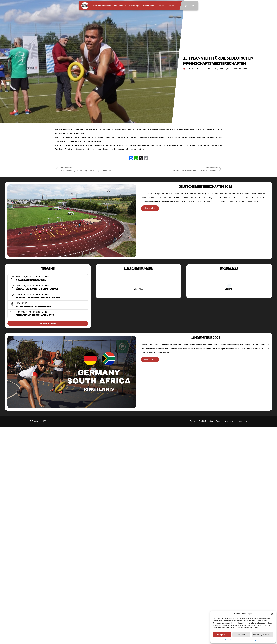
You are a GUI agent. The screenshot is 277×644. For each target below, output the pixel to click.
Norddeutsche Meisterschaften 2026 (38, 298)
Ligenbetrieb (221, 69)
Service (171, 6)
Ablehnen (241, 635)
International (148, 6)
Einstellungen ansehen (262, 635)
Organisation (120, 6)
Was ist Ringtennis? (102, 6)
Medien (161, 6)
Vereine (246, 69)
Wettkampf (134, 6)
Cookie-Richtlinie (231, 640)
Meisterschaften (234, 69)
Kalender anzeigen (48, 323)
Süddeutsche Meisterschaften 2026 (37, 289)
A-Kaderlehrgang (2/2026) (31, 280)
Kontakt (193, 421)
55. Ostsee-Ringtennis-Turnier (33, 306)
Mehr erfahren (150, 208)
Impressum (257, 640)
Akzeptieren (222, 635)
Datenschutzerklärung (245, 640)
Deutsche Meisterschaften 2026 (35, 315)
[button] (272, 614)
